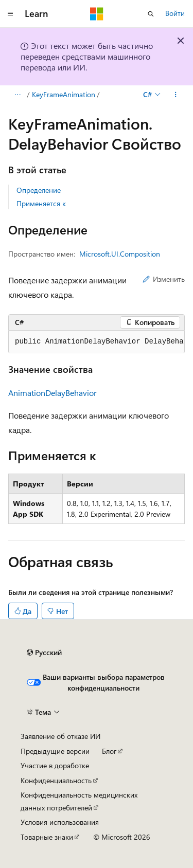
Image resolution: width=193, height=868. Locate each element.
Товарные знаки (47, 837)
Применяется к (41, 203)
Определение (39, 190)
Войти (175, 13)
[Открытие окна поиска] (151, 14)
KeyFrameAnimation (64, 94)
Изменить (164, 279)
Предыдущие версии (55, 751)
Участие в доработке (55, 765)
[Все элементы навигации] (17, 95)
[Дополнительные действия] (176, 95)
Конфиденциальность (56, 780)
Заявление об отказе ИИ (60, 736)
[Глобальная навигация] (10, 14)
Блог (109, 751)
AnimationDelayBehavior (52, 393)
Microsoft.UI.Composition (120, 254)
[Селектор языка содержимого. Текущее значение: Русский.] (44, 653)
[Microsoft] (97, 14)
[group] (97, 342)
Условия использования (60, 822)
